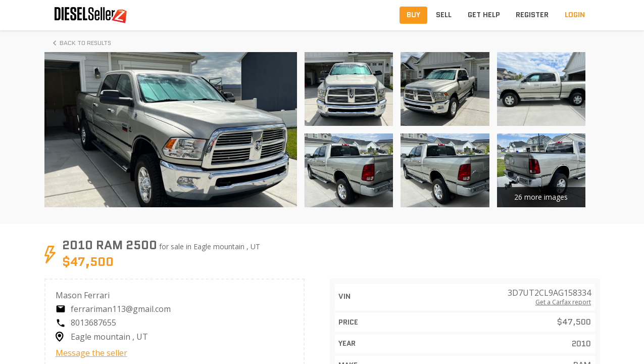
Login (575, 15)
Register (532, 15)
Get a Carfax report (563, 302)
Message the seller (91, 353)
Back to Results (80, 43)
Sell (444, 15)
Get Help (484, 15)
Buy (413, 15)
